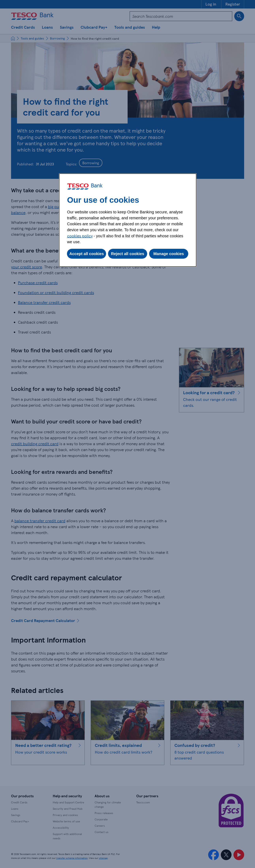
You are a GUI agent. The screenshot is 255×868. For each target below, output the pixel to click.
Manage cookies (169, 254)
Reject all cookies (128, 254)
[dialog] (128, 220)
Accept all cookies (87, 254)
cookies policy (80, 236)
